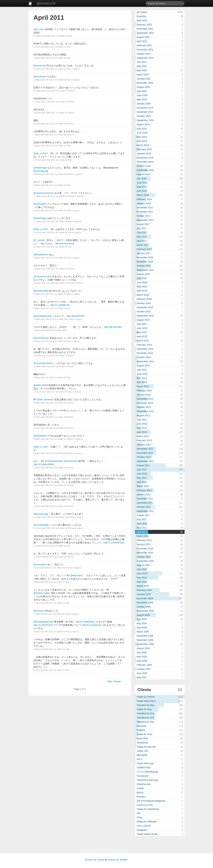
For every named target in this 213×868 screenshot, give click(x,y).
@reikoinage (40, 168)
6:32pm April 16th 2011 (44, 146)
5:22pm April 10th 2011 (44, 417)
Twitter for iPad (65, 36)
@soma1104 (46, 3)
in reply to (76, 69)
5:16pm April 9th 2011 (43, 649)
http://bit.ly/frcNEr (76, 316)
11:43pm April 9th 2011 (44, 546)
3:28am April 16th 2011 (44, 185)
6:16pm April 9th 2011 (43, 632)
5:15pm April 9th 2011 (43, 670)
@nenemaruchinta (65, 243)
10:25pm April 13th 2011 (44, 269)
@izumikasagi (41, 171)
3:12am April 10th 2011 (44, 506)
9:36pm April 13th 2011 (44, 294)
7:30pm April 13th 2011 (44, 330)
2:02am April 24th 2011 (44, 69)
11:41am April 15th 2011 (44, 233)
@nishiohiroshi (41, 338)
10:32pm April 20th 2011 (44, 102)
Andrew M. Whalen (118, 860)
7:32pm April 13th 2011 (44, 319)
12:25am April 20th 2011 (44, 113)
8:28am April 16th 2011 (44, 174)
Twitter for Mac (64, 58)
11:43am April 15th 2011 (44, 222)
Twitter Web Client (66, 319)
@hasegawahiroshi (43, 622)
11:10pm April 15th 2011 (44, 196)
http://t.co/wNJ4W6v (44, 464)
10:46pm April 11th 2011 (44, 356)
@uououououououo (44, 193)
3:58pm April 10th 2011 (44, 453)
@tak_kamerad (45, 399)
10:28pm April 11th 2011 (44, 367)
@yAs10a (39, 611)
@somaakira (40, 204)
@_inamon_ (40, 240)
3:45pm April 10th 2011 (44, 468)
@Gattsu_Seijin (42, 593)
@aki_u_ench (41, 153)
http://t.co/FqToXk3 (43, 625)
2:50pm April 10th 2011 (44, 485)
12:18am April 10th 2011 (44, 517)
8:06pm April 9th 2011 (43, 582)
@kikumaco (76, 575)
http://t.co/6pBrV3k (60, 305)
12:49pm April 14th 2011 (44, 247)
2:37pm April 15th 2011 (44, 211)
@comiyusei (40, 66)
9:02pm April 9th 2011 (43, 568)
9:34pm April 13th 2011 (44, 308)
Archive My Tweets (94, 860)
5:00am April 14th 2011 (44, 258)
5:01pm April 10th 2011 (44, 428)
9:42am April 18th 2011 (44, 124)
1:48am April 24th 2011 (44, 80)
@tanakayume (41, 254)
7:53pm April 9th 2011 (43, 603)
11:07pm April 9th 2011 (44, 557)
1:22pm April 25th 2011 (44, 58)
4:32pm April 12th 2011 (44, 341)
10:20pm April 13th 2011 (44, 283)
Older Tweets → (115, 681)
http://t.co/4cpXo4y (92, 625)
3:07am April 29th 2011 (44, 47)
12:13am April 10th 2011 (44, 528)
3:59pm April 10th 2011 (44, 439)
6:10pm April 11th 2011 (44, 378)
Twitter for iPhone (67, 91)
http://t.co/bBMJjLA (85, 622)
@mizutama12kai (42, 276)
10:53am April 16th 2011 (44, 160)
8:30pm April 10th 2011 (44, 403)
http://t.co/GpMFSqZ (114, 543)
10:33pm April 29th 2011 (44, 36)
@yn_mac (39, 29)
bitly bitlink (62, 330)
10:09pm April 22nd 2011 (45, 91)
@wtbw (37, 385)
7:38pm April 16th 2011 (44, 135)
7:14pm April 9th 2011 (43, 614)
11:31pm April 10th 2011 (44, 392)
